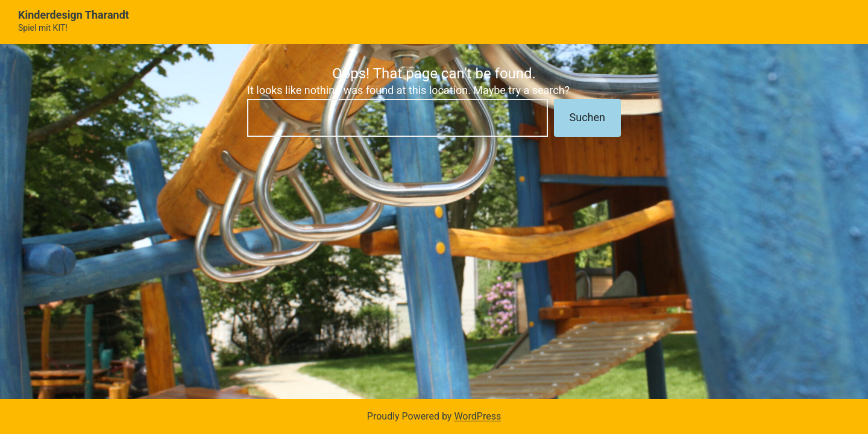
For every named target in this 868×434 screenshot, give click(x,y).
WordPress (477, 416)
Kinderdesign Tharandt (74, 15)
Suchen (587, 117)
